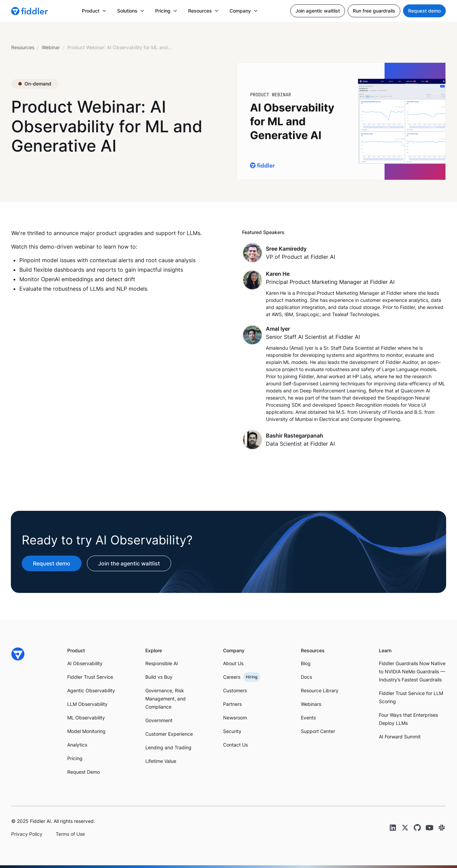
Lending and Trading (168, 747)
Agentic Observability (91, 690)
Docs (306, 677)
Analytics (77, 745)
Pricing (75, 758)
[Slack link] (442, 828)
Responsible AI (162, 663)
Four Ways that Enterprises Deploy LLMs (408, 719)
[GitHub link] (417, 828)
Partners (232, 704)
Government (159, 720)
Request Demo (84, 772)
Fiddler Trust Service (90, 677)
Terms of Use (70, 834)
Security (232, 731)
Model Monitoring (86, 731)
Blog (306, 663)
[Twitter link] (405, 828)
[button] (94, 11)
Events (308, 718)
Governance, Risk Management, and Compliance (166, 699)
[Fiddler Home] (18, 654)
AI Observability (85, 663)
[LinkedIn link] (393, 828)
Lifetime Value (161, 761)
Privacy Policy (27, 834)
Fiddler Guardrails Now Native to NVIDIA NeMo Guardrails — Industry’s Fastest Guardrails (412, 671)
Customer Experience (169, 734)
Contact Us (235, 745)
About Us (233, 663)
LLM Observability (87, 704)
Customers (235, 690)
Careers (232, 677)
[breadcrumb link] (51, 47)
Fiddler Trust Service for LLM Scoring (411, 697)
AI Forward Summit (400, 737)
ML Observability (86, 718)
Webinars (311, 704)
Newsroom (235, 718)
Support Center (318, 731)
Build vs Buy (159, 677)
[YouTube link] (429, 828)
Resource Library (320, 690)
